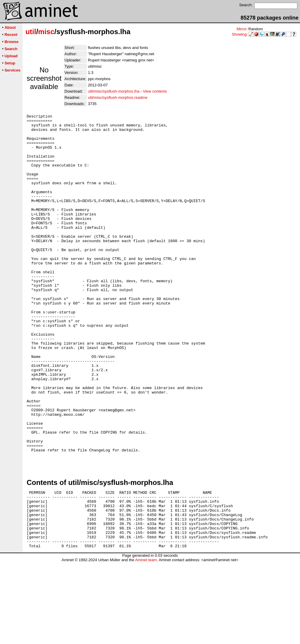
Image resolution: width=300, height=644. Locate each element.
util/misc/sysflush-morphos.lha (114, 91)
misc (46, 32)
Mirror (241, 29)
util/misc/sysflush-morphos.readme (118, 97)
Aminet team (146, 642)
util (31, 32)
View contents (155, 91)
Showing (239, 34)
